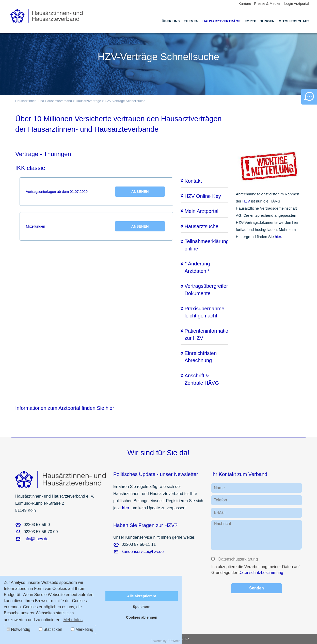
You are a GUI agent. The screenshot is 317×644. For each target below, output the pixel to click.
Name (219, 488)
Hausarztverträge (221, 21)
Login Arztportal (297, 4)
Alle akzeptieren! (141, 596)
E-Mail (220, 512)
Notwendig (18, 629)
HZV (246, 201)
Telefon (220, 500)
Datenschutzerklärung (238, 559)
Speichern (142, 607)
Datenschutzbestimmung (261, 573)
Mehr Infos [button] (73, 620)
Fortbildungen (260, 21)
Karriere (245, 4)
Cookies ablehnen (142, 617)
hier (278, 237)
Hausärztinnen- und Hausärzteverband (44, 101)
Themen (191, 21)
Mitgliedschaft (294, 21)
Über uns (171, 21)
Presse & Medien (268, 4)
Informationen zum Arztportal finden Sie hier (65, 408)
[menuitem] (171, 26)
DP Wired (174, 641)
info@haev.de (36, 539)
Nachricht (223, 524)
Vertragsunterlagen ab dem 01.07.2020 (96, 192)
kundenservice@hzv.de (143, 552)
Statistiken (51, 629)
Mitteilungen (96, 226)
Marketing (82, 629)
